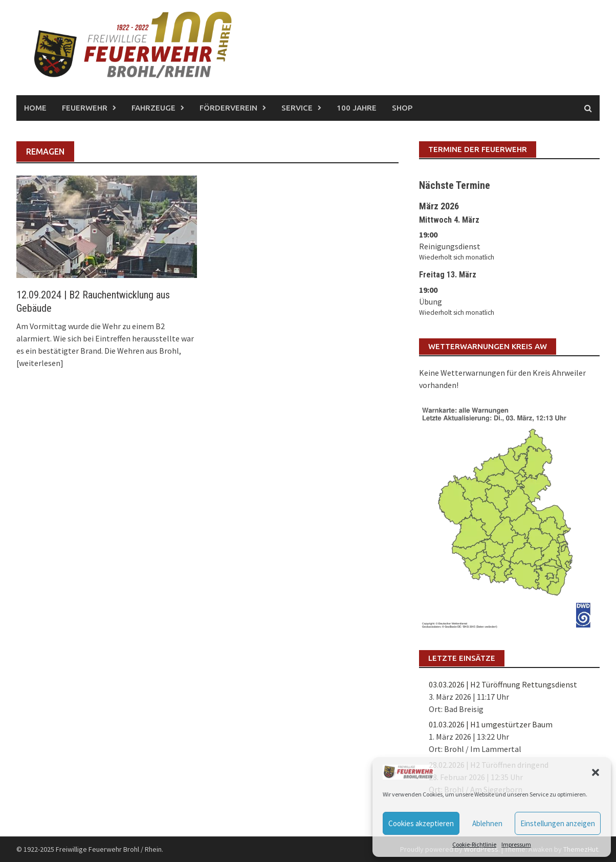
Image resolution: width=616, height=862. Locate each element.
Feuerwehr (85, 108)
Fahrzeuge (153, 108)
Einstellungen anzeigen (558, 823)
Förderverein (228, 108)
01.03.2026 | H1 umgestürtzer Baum (491, 724)
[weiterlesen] (40, 363)
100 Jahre (357, 108)
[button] (596, 772)
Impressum (516, 844)
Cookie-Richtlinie (474, 844)
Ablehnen (487, 823)
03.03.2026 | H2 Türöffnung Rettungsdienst (503, 684)
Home (35, 108)
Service (297, 108)
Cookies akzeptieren (421, 823)
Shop (402, 108)
